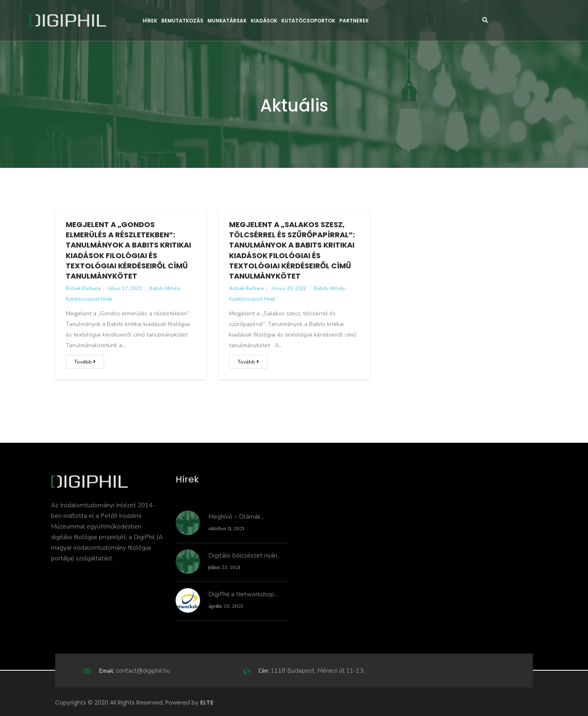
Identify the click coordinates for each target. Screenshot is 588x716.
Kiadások (264, 21)
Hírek (150, 21)
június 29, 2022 (289, 288)
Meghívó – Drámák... (236, 517)
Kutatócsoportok (308, 21)
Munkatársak (227, 21)
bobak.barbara (83, 288)
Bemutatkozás (182, 21)
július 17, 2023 (125, 288)
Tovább (85, 362)
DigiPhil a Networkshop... (243, 594)
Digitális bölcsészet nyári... (245, 555)
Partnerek (354, 21)
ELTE (207, 703)
